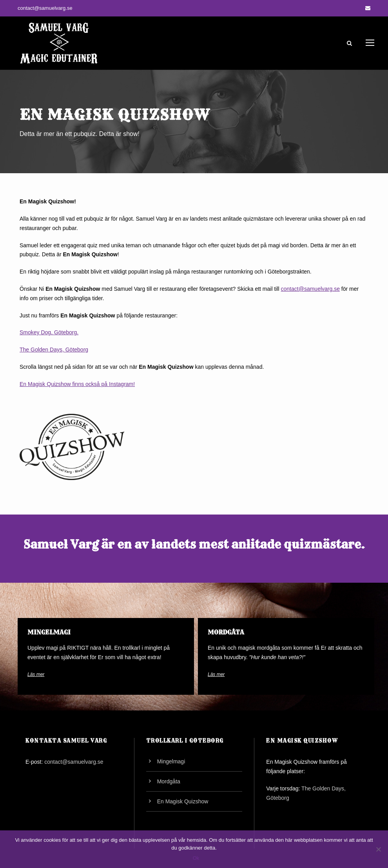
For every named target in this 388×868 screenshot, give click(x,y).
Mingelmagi (171, 761)
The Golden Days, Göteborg (54, 350)
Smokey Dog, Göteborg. (49, 332)
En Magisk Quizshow (183, 801)
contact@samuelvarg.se (45, 8)
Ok (196, 858)
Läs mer (36, 674)
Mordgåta (169, 781)
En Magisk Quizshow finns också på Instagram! (77, 384)
